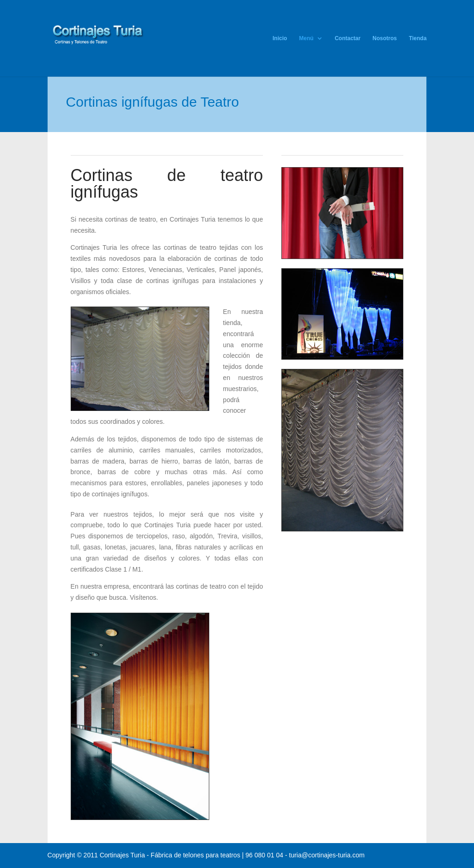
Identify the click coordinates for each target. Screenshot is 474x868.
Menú (306, 38)
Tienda (418, 38)
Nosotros (385, 38)
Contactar (347, 38)
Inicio (280, 38)
